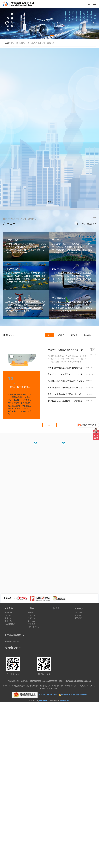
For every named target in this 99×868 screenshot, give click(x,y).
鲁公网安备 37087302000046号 (74, 694)
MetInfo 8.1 (44, 701)
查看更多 (49, 202)
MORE (49, 425)
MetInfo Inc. (65, 701)
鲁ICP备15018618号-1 (48, 694)
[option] (49, 23)
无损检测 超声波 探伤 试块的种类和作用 (38, 43)
